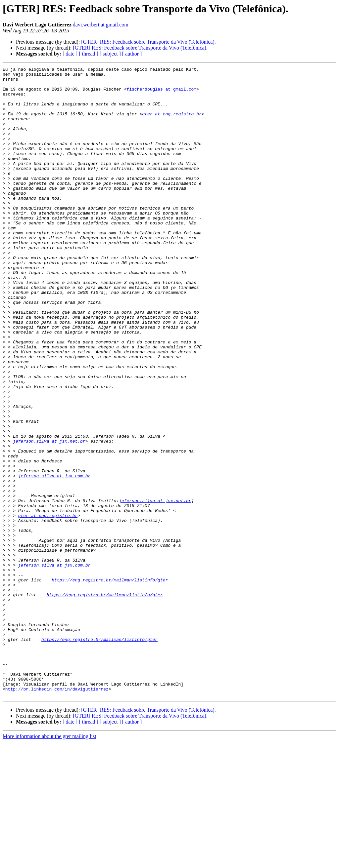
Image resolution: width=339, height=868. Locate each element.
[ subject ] (110, 54)
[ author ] (132, 54)
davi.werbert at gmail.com (101, 25)
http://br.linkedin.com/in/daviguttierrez (57, 814)
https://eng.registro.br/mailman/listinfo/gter (110, 683)
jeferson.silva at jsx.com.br (54, 558)
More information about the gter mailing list (49, 862)
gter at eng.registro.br (172, 124)
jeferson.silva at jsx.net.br (49, 516)
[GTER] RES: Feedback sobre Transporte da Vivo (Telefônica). (148, 42)
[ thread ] (89, 54)
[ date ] (70, 54)
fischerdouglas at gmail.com (161, 94)
